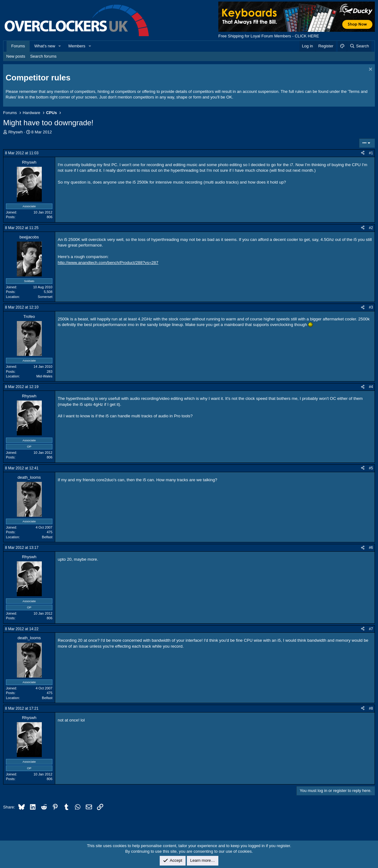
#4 (371, 387)
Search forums (44, 56)
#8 (371, 708)
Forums (18, 46)
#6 (371, 548)
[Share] (363, 153)
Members (77, 46)
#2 (371, 228)
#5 (371, 468)
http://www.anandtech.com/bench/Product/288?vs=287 (108, 263)
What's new (45, 46)
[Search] (359, 46)
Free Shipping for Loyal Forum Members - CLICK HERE (269, 36)
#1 (371, 153)
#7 (371, 629)
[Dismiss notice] (370, 70)
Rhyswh (16, 132)
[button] (60, 46)
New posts (16, 56)
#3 (371, 307)
